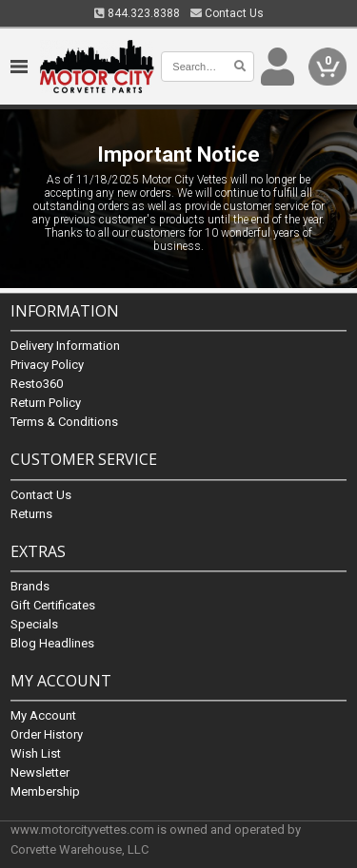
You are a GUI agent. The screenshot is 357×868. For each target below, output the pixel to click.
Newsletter (40, 772)
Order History (47, 734)
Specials (34, 624)
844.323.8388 (137, 13)
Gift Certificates (53, 605)
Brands (30, 586)
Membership (45, 791)
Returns (31, 514)
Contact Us (227, 13)
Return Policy (46, 404)
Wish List (36, 753)
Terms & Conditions (64, 423)
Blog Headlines (52, 643)
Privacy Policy (47, 366)
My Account (43, 715)
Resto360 (37, 385)
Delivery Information (65, 347)
